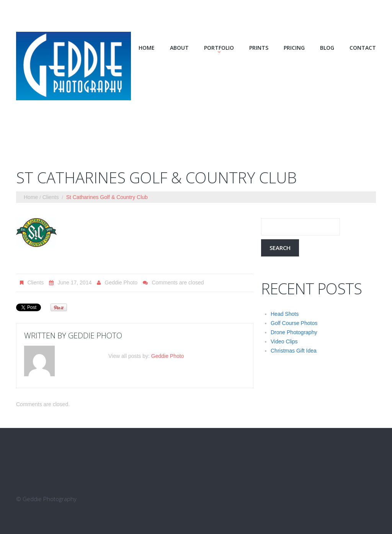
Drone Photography (294, 332)
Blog (327, 48)
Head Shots (285, 314)
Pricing (294, 48)
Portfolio (219, 48)
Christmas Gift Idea (294, 351)
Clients (51, 197)
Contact (363, 48)
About (179, 48)
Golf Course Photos (294, 323)
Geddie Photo (121, 283)
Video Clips (284, 341)
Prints (259, 48)
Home (147, 48)
